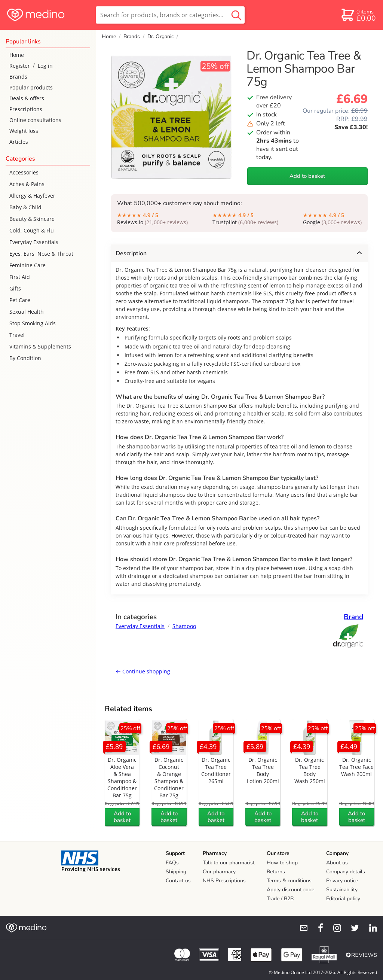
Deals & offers (27, 98)
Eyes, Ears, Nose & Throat (41, 254)
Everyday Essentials (34, 242)
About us (337, 863)
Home (17, 55)
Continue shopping (143, 671)
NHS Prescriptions (224, 881)
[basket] (358, 15)
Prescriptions (26, 109)
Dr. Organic (160, 36)
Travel (17, 335)
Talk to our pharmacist (229, 863)
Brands (18, 77)
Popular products (31, 87)
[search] (170, 15)
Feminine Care (27, 265)
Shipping (176, 872)
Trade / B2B (280, 899)
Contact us (178, 881)
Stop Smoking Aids (33, 323)
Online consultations (35, 120)
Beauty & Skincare (32, 219)
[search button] (236, 15)
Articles (19, 142)
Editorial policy (343, 899)
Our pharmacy (219, 872)
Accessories (24, 172)
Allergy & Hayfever (32, 196)
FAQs (172, 863)
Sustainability (342, 890)
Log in (45, 66)
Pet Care (20, 300)
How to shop (282, 863)
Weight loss (24, 131)
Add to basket (307, 176)
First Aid (20, 277)
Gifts (15, 288)
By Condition (25, 358)
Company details (346, 872)
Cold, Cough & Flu (32, 230)
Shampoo (184, 626)
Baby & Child (25, 207)
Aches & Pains (27, 184)
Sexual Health (27, 312)
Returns (276, 872)
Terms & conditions (289, 881)
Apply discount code (290, 890)
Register (20, 66)
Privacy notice (342, 881)
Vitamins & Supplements (40, 346)
